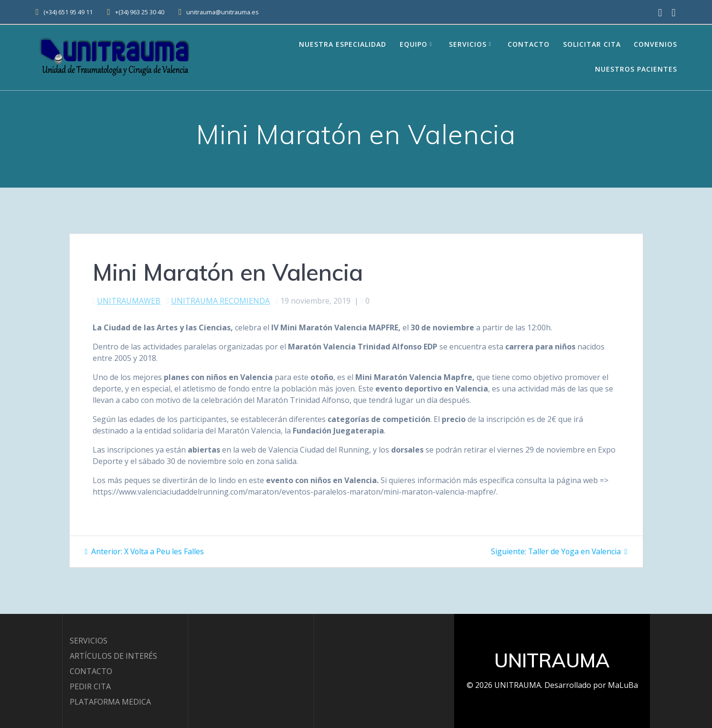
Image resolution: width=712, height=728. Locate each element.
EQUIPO (414, 44)
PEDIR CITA (90, 686)
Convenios (655, 44)
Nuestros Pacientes (636, 69)
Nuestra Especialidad (343, 44)
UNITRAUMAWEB (129, 301)
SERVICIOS (89, 641)
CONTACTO (91, 671)
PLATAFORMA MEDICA (110, 702)
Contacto (529, 44)
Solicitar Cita (592, 44)
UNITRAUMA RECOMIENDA (220, 301)
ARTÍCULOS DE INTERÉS (113, 656)
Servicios (468, 44)
